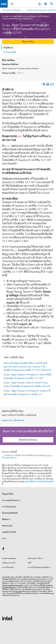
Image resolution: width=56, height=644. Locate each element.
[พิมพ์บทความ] (48, 84)
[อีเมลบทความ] (52, 84)
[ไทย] (46, 4)
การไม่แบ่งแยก (9, 507)
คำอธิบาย (8, 48)
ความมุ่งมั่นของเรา (11, 500)
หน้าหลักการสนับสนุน (12, 10)
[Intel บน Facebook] (3, 549)
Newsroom (7, 526)
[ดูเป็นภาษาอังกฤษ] (44, 84)
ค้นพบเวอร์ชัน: (13, 73)
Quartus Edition (10, 64)
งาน (4, 538)
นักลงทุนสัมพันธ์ (10, 513)
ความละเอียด (10, 52)
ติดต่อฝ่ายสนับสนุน (28, 440)
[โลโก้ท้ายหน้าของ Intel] (7, 618)
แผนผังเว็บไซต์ (9, 532)
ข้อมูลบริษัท (8, 494)
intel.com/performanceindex (12, 585)
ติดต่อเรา (6, 519)
